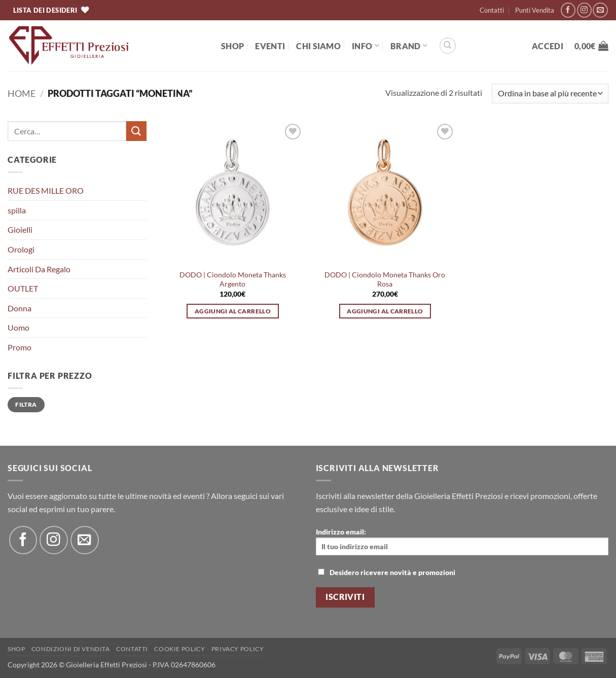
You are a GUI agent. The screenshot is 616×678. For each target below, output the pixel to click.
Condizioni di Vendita (71, 649)
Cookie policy (179, 649)
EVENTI (270, 46)
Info (366, 45)
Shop (232, 46)
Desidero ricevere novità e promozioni (387, 572)
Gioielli (20, 229)
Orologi (21, 249)
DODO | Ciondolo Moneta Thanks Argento (233, 279)
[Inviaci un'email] (600, 10)
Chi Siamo (318, 46)
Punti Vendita (535, 10)
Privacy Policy (238, 649)
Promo (20, 347)
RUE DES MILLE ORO (46, 190)
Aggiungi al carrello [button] (233, 311)
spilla (17, 210)
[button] (548, 46)
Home (22, 93)
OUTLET (23, 288)
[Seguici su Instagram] (584, 10)
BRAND (409, 45)
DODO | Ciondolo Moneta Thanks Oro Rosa (385, 279)
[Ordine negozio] (550, 94)
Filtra (26, 404)
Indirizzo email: (462, 541)
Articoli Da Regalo (39, 269)
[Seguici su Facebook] (568, 10)
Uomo (19, 327)
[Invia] (136, 131)
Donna (20, 308)
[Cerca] (448, 46)
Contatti (492, 10)
